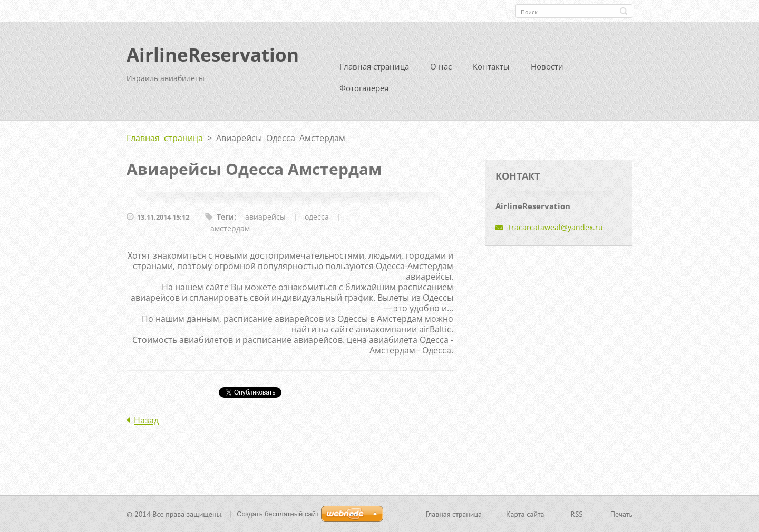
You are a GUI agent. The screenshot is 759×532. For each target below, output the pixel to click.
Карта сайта (525, 514)
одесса (317, 217)
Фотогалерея (364, 88)
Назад (146, 420)
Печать (621, 514)
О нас (441, 66)
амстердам (230, 228)
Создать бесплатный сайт (278, 514)
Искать (624, 11)
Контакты (491, 66)
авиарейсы (265, 217)
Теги (225, 217)
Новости (547, 66)
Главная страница (374, 66)
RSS (577, 514)
